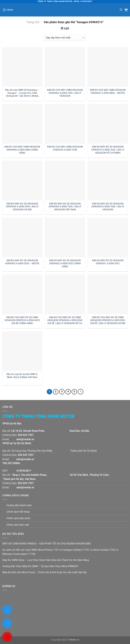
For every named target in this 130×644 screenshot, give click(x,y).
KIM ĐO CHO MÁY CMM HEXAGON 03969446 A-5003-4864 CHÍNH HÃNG (22, 150)
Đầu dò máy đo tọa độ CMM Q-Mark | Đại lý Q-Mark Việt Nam (22, 376)
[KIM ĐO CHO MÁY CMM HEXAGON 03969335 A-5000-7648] (65, 124)
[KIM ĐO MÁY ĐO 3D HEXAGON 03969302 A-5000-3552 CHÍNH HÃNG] (65, 238)
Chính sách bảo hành (18, 518)
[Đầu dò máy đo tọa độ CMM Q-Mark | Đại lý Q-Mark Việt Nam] (22, 351)
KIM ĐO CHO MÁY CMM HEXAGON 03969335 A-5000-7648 (65, 148)
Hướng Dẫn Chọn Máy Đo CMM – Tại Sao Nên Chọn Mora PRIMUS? (40, 566)
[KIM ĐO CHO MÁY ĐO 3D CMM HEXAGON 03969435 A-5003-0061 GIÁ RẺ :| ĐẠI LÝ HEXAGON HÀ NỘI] (108, 294)
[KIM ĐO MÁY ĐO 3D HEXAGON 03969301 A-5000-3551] (108, 238)
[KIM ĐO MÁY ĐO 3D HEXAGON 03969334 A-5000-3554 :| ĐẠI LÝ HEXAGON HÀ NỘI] (22, 181)
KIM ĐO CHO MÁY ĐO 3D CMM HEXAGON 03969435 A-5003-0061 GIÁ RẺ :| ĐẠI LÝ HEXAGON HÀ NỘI (108, 320)
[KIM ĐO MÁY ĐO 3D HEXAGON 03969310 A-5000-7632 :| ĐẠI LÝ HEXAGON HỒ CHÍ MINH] (108, 124)
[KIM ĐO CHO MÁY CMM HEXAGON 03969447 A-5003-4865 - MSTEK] (108, 67)
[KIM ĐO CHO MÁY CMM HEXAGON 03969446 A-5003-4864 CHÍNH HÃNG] (22, 124)
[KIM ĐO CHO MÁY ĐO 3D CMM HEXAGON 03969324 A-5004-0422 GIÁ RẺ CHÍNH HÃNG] (22, 294)
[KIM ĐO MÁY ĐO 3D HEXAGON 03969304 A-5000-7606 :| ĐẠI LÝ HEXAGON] (108, 181)
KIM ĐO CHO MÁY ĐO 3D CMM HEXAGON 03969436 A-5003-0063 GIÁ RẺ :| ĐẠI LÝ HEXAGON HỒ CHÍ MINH (65, 320)
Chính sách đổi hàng (18, 512)
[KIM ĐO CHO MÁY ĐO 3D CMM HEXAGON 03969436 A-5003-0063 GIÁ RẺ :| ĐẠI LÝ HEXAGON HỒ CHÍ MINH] (65, 294)
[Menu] (8, 10)
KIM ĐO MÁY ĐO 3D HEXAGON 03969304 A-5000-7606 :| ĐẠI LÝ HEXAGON (108, 207)
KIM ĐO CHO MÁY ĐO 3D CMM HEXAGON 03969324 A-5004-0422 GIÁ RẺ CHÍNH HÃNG (22, 320)
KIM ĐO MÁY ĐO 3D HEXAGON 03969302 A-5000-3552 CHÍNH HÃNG (65, 263)
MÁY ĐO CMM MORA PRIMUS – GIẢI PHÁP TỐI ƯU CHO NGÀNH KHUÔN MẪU (47, 544)
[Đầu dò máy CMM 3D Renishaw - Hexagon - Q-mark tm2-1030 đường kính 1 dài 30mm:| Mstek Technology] (22, 67)
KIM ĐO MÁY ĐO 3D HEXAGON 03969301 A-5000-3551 (108, 262)
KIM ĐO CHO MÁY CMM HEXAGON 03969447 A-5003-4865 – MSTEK (108, 92)
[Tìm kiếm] (121, 10)
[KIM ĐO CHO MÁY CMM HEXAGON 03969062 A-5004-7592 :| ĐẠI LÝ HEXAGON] (65, 67)
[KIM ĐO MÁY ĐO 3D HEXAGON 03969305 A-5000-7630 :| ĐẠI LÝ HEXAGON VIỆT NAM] (65, 181)
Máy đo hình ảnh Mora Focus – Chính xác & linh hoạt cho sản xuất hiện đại (45, 572)
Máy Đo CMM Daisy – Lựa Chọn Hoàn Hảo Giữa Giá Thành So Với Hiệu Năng (46, 560)
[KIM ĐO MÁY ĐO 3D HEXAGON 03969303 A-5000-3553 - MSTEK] (22, 238)
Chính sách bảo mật (18, 525)
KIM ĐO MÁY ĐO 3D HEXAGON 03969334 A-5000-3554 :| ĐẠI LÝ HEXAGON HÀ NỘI (22, 207)
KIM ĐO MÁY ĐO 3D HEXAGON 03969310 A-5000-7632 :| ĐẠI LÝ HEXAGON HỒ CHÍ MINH (108, 150)
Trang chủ (33, 22)
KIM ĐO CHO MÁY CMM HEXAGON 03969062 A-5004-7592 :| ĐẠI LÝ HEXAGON (65, 93)
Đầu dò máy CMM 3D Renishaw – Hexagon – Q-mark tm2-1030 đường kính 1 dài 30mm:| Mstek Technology (22, 93)
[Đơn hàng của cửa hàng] (65, 38)
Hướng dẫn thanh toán (19, 505)
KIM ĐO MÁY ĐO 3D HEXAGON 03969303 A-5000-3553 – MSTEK (22, 262)
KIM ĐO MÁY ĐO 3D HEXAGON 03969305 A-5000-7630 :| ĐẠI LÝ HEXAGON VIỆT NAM (65, 207)
